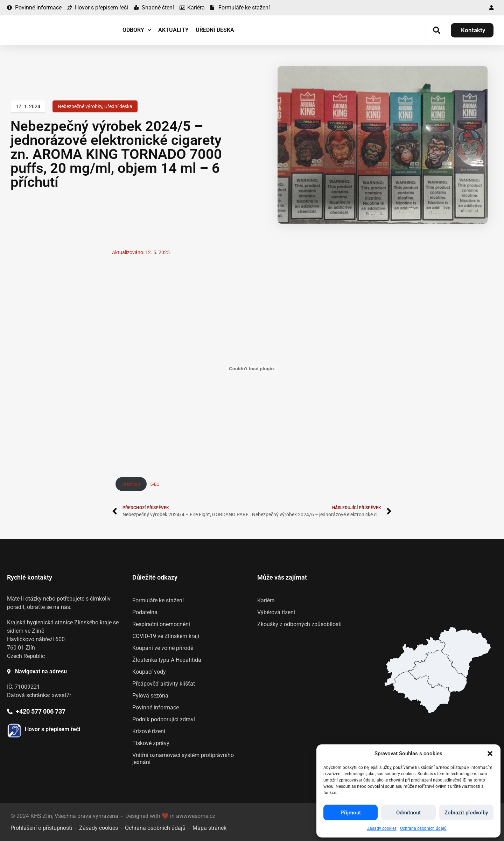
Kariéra (266, 600)
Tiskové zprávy (151, 743)
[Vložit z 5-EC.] (252, 369)
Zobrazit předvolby (466, 813)
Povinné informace (156, 707)
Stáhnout (131, 484)
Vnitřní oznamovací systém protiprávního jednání (183, 759)
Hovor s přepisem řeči (52, 729)
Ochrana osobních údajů (423, 828)
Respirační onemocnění (161, 624)
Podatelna (145, 612)
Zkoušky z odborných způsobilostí (299, 624)
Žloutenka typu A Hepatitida (167, 660)
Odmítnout (408, 813)
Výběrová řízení (276, 612)
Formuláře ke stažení (158, 600)
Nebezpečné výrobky (80, 106)
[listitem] (422, 692)
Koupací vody (149, 672)
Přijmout (351, 813)
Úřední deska (215, 30)
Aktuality (173, 30)
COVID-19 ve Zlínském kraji (166, 636)
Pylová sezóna (150, 696)
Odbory (137, 30)
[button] (490, 754)
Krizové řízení (149, 731)
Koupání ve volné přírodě (163, 648)
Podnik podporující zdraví (164, 719)
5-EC (155, 484)
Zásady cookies (382, 828)
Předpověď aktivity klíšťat (164, 684)
